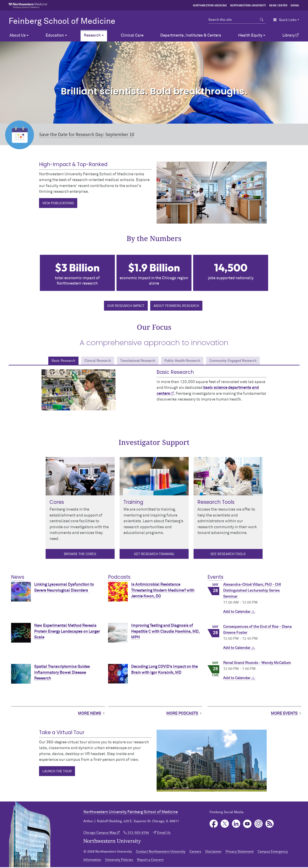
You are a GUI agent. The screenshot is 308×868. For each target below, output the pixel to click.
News (18, 578)
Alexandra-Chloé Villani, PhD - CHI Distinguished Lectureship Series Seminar (252, 592)
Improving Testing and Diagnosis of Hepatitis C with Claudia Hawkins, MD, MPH (165, 633)
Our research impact (126, 306)
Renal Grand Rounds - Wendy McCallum (257, 664)
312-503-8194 (138, 834)
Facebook (214, 825)
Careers (195, 852)
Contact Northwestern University (161, 852)
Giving (295, 6)
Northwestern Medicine (210, 6)
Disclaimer (213, 852)
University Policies (119, 861)
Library (288, 35)
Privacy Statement (240, 852)
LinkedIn (236, 825)
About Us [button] (18, 35)
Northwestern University (248, 6)
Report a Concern (150, 861)
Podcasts (119, 578)
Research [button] (92, 35)
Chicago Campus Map (100, 834)
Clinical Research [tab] (89, 361)
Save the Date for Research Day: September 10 (87, 134)
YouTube (247, 825)
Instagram (259, 825)
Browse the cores (80, 555)
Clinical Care (132, 35)
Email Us (164, 834)
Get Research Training (154, 555)
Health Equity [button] (250, 35)
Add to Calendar (239, 613)
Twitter (225, 825)
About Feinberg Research (176, 306)
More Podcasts (182, 714)
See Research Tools (228, 555)
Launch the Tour (57, 772)
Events (215, 578)
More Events (284, 714)
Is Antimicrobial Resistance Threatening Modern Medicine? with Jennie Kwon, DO (163, 591)
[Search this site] (233, 20)
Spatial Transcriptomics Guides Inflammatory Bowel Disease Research (62, 674)
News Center (278, 6)
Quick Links (285, 20)
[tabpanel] (154, 393)
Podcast (270, 825)
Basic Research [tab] (50, 361)
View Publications (58, 203)
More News (89, 714)
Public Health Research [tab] (186, 361)
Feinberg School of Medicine (62, 22)
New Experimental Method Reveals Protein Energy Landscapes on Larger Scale (67, 633)
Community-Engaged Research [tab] (244, 361)
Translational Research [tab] (135, 361)
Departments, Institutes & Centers (191, 35)
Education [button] (55, 35)
